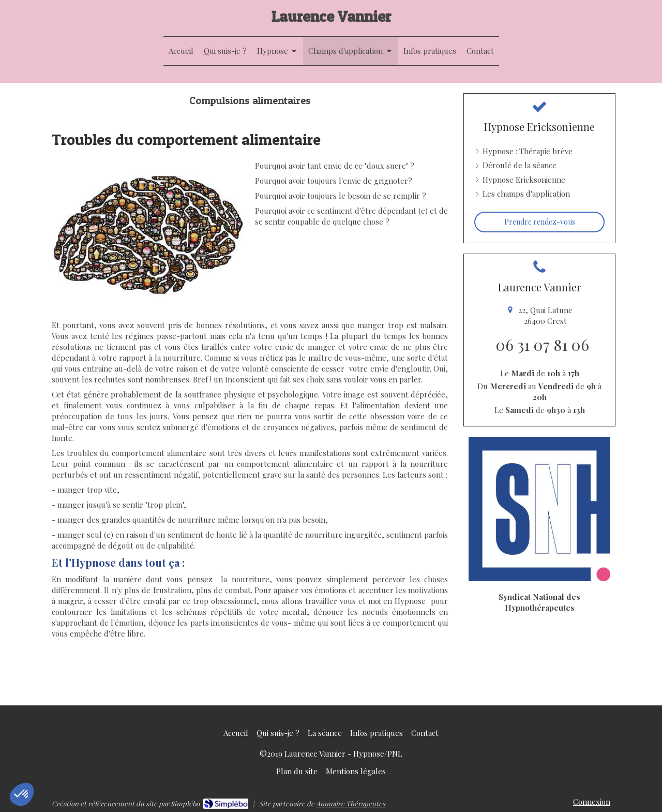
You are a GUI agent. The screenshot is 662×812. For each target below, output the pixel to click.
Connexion (592, 802)
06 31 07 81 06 (542, 345)
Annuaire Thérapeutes (351, 803)
